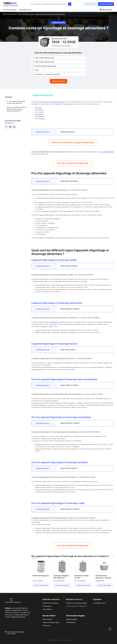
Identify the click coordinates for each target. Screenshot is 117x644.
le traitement (54, 322)
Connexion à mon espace (50, 603)
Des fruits (38, 108)
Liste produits (47, 606)
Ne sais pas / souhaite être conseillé (46, 74)
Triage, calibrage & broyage (26, 14)
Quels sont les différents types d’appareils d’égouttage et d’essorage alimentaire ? (16, 109)
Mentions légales (72, 619)
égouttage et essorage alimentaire (52, 102)
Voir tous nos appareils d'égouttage (73, 163)
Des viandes (39, 114)
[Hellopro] (4, 14)
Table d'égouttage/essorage (43, 58)
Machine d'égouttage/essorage (44, 66)
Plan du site (46, 626)
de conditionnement (107, 152)
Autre (36, 70)
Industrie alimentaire (11, 14)
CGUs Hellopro (71, 622)
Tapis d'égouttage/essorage (43, 62)
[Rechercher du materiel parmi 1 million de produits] (70, 4)
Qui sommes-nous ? (26, 10)
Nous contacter (47, 619)
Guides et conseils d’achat (51, 622)
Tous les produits (11, 10)
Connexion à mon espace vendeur (76, 603)
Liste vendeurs (47, 609)
